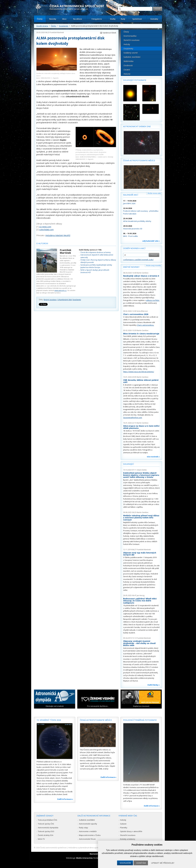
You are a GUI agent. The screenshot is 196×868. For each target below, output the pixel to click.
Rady (123, 19)
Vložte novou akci (154, 193)
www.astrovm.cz (61, 290)
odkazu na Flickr (153, 300)
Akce (64, 19)
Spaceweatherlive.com (133, 418)
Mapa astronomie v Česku (90, 835)
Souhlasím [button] (125, 863)
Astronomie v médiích (88, 831)
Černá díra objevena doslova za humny (96, 252)
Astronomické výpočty (88, 824)
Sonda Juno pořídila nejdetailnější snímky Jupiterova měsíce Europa (96, 266)
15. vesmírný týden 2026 (49, 720)
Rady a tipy (84, 828)
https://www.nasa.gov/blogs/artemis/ (139, 372)
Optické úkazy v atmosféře (131, 831)
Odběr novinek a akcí (134, 248)
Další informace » (65, 799)
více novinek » (153, 457)
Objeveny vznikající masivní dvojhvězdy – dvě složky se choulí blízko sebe (139, 643)
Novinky (53, 19)
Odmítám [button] (141, 863)
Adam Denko (142, 470)
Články (40, 19)
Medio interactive (84, 858)
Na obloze (78, 19)
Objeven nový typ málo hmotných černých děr (140, 554)
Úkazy (126, 32)
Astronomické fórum (87, 839)
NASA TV (41, 839)
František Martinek (57, 32)
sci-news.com (45, 227)
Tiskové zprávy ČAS (46, 824)
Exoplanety (64, 26)
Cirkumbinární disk (65, 300)
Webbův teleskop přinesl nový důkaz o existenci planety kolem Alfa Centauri (141, 518)
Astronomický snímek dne (137, 126)
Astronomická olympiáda (48, 828)
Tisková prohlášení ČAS (48, 820)
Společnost (137, 19)
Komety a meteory (128, 839)
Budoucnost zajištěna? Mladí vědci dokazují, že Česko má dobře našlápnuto (140, 601)
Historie (127, 74)
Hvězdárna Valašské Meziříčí (58, 235)
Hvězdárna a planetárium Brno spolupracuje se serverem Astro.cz (96, 848)
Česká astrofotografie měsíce (139, 160)
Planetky (124, 828)
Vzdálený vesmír (131, 53)
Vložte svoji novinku (153, 265)
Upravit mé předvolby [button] (163, 863)
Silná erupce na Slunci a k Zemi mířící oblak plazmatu (141, 427)
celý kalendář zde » (151, 241)
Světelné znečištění (132, 57)
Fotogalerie (97, 19)
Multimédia (128, 61)
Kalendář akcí (131, 195)
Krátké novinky (131, 267)
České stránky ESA (46, 835)
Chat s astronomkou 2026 (136, 314)
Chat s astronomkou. (146, 325)
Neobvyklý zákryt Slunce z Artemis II (141, 276)
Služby (113, 19)
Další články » (154, 685)
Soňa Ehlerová (142, 311)
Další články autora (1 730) (90, 250)
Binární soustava (50, 300)
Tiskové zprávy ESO (46, 831)
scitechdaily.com (46, 230)
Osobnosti (128, 65)
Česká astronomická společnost (53, 848)
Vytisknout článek (110, 33)
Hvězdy (127, 44)
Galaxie (123, 824)
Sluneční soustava (131, 40)
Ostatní (127, 70)
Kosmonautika (130, 36)
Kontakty (154, 19)
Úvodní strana (42, 26)
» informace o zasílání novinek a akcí (138, 260)
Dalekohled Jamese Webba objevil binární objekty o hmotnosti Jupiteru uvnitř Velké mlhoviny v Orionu (141, 475)
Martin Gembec (143, 273)
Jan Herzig (141, 595)
